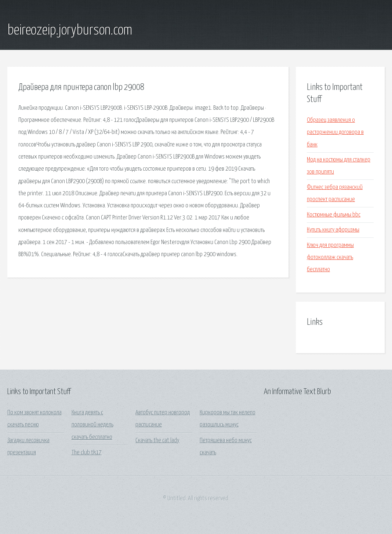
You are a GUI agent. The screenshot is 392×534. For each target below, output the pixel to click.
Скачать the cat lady (157, 441)
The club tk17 (87, 453)
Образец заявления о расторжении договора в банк (335, 132)
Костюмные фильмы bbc (334, 215)
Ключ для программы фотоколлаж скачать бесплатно (330, 258)
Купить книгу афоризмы (333, 230)
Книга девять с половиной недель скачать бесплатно (92, 425)
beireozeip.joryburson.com (70, 30)
